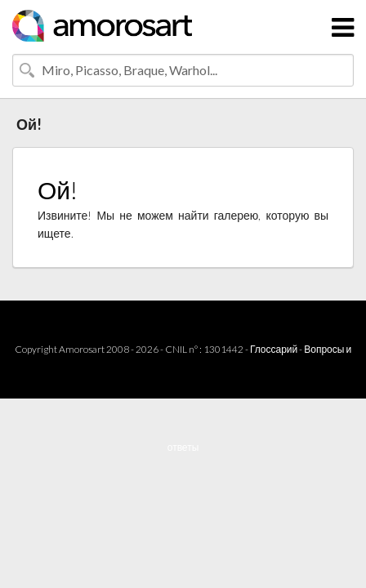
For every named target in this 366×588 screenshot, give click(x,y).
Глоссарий (274, 349)
